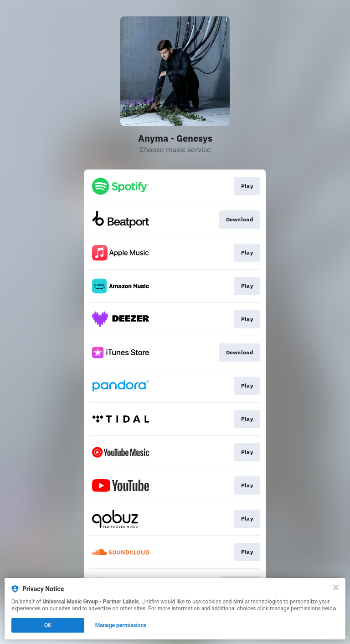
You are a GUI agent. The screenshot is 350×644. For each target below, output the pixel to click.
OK (48, 625)
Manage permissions (121, 625)
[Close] (336, 588)
